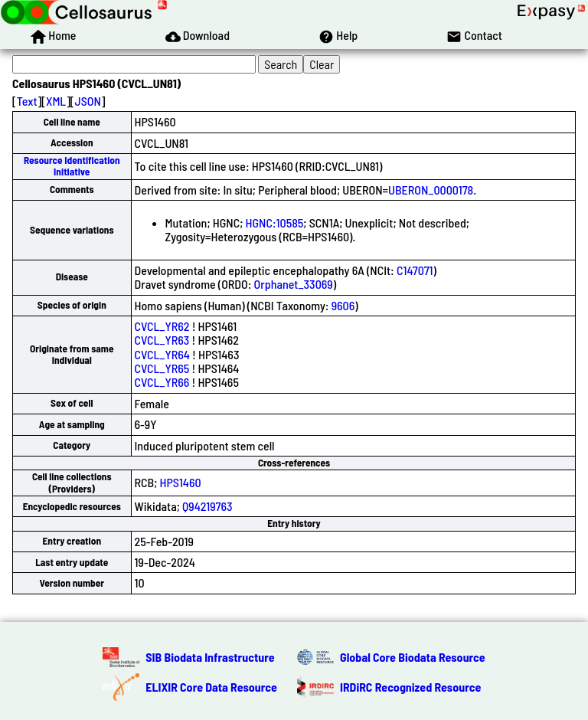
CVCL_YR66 (162, 382)
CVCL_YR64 (162, 354)
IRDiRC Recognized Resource (410, 687)
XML (56, 101)
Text (27, 101)
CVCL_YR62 (162, 326)
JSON (88, 101)
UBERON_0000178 (431, 190)
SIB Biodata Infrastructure (210, 657)
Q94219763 (207, 506)
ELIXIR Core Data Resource (211, 687)
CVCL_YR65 (162, 368)
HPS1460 (181, 482)
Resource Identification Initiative (72, 166)
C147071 (415, 270)
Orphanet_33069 (294, 284)
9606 (343, 305)
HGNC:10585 (275, 223)
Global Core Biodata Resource (413, 657)
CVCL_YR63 (162, 340)
